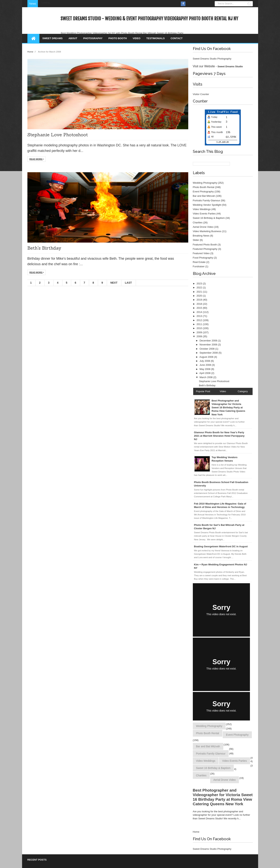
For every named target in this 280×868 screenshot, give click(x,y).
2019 (200, 300)
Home (31, 52)
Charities (198, 223)
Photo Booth (118, 38)
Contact (177, 38)
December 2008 (209, 341)
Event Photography (203, 192)
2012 (200, 320)
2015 (200, 308)
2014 (200, 312)
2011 (200, 324)
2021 (200, 292)
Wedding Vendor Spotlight (207, 205)
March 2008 (206, 377)
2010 (200, 328)
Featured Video (201, 253)
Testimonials (156, 38)
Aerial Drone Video (203, 227)
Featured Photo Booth (205, 245)
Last (128, 283)
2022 (200, 288)
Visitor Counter (201, 94)
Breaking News (201, 236)
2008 (200, 336)
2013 (200, 316)
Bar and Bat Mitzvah (204, 196)
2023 (200, 284)
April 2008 (205, 373)
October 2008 (207, 349)
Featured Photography (205, 249)
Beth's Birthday (44, 248)
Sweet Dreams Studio (230, 66)
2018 (200, 304)
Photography (93, 38)
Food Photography (203, 258)
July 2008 (205, 361)
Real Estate (199, 262)
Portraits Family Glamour (207, 200)
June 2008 (206, 365)
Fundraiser (199, 266)
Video (136, 38)
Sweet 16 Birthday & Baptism (209, 218)
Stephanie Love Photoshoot (58, 135)
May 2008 (205, 369)
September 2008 (209, 353)
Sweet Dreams (53, 38)
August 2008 (207, 357)
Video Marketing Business (207, 231)
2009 (200, 332)
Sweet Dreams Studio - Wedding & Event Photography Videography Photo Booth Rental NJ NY (149, 19)
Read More (37, 159)
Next (114, 283)
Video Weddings (202, 209)
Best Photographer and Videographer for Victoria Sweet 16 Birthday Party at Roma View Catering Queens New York (223, 797)
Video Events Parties (204, 214)
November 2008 (209, 345)
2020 (200, 296)
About (73, 38)
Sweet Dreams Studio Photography (212, 59)
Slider (196, 240)
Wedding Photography (205, 183)
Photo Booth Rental (204, 187)
